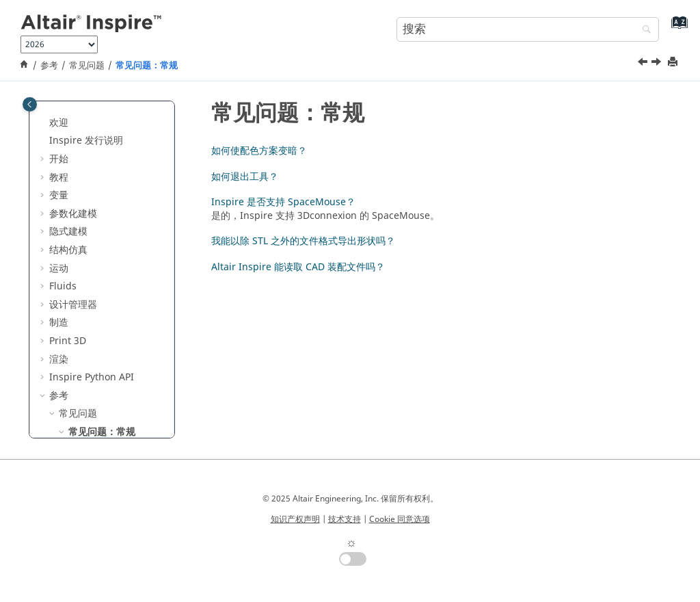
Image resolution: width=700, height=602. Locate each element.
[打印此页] (674, 63)
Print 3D (68, 186)
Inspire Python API (92, 222)
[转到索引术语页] (676, 28)
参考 (49, 66)
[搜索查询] (528, 29)
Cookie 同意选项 (400, 519)
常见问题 (87, 66)
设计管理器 (73, 149)
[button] (44, 114)
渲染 (59, 204)
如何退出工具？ (111, 327)
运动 (59, 113)
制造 (59, 167)
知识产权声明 (295, 519)
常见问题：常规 (147, 66)
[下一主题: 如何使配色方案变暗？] (658, 64)
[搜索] (643, 30)
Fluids (63, 131)
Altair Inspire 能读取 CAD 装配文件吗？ (298, 267)
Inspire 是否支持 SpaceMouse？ (115, 351)
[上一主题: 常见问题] (644, 64)
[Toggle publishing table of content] (30, 104)
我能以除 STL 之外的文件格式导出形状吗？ (121, 389)
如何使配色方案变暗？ (116, 301)
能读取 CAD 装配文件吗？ (119, 434)
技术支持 (345, 519)
